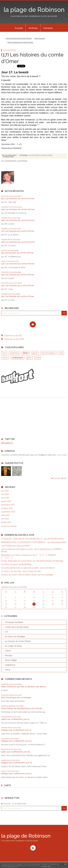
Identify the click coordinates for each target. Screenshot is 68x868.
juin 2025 (5, 491)
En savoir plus (46, 866)
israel (38, 358)
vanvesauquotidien (58, 542)
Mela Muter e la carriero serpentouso (17, 555)
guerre (35, 353)
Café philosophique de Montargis (50, 561)
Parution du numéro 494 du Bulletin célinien (19, 575)
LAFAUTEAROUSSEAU (55, 539)
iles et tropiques (49, 353)
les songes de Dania (13, 646)
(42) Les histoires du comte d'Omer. (18, 285)
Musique (9, 655)
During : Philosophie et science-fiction (17, 561)
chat (61, 353)
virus (4, 353)
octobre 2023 (7, 508)
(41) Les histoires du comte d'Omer (18, 296)
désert (26, 353)
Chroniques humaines (14, 622)
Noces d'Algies (11, 660)
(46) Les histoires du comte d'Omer (18, 242)
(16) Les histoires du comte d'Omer (19, 38)
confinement (17, 358)
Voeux (8, 670)
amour (5, 358)
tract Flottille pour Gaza (11, 546)
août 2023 (5, 515)
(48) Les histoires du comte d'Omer (18, 220)
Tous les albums (60, 478)
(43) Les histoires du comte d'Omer (18, 275)
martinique (14, 353)
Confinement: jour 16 (20, 752)
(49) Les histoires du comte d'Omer (18, 209)
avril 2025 (5, 498)
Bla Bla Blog (26, 564)
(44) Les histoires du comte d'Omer (18, 264)
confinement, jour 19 (22, 741)
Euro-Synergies (47, 575)
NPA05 (27, 546)
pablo (4, 719)
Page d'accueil (40, 38)
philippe (5, 730)
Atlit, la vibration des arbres (33, 687)
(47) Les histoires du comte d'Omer (18, 231)
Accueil (19, 28)
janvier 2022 (6, 522)
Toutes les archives (9, 526)
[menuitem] (19, 28)
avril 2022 (5, 519)
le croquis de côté (33, 571)
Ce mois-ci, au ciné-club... (12, 571)
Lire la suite (62, 455)
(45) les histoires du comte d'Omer (17, 253)
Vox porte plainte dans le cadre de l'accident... (20, 568)
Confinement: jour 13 (22, 773)
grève (29, 358)
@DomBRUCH (7, 443)
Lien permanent (10, 155)
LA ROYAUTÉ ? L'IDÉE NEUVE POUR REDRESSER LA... (22, 539)
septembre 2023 (8, 512)
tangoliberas (10, 665)
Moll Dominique (9, 697)
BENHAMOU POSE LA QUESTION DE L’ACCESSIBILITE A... (24, 542)
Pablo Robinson (9, 687)
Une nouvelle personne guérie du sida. (17, 549)
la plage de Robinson (34, 10)
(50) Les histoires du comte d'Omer (18, 198)
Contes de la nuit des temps (17, 627)
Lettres (8, 651)
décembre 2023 (8, 505)
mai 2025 (5, 494)
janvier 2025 (6, 501)
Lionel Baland (49, 568)
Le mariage (25, 697)
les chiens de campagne (15, 636)
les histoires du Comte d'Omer (41, 155)
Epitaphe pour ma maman (30, 708)
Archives (33, 28)
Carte (7, 785)
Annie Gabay (7, 708)
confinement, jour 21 (20, 719)
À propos (48, 28)
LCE (7, 632)
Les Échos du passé (9, 564)
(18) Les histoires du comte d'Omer (20, 42)
